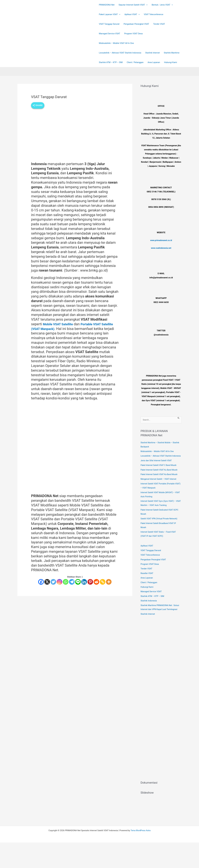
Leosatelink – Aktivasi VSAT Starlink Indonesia (120, 53)
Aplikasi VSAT (147, 550)
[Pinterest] (90, 582)
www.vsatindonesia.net (161, 248)
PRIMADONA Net (107, 5)
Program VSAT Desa (134, 34)
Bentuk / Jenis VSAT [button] (162, 5)
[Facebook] (41, 582)
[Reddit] (96, 582)
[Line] (78, 582)
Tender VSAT (159, 24)
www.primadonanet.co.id (161, 240)
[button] (146, 5)
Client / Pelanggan (135, 62)
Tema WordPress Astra (140, 835)
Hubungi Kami (171, 62)
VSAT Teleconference (154, 14)
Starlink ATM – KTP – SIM (111, 62)
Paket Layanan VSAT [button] (110, 14)
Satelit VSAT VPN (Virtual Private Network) (160, 523)
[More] (109, 582)
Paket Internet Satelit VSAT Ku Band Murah (160, 474)
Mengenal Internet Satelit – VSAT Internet (159, 483)
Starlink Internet (153, 53)
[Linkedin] (84, 582)
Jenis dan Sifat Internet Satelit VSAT (157, 465)
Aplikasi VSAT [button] (132, 14)
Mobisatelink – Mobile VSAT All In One (116, 43)
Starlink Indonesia (149, 606)
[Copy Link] (103, 582)
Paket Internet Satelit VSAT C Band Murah (159, 469)
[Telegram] (72, 582)
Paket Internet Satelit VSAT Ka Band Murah (160, 479)
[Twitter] (53, 582)
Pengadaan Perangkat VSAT (136, 24)
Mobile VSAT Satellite (60, 324)
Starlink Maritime (172, 53)
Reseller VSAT (147, 578)
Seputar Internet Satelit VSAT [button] (133, 5)
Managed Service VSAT (110, 34)
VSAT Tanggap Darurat (109, 24)
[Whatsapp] (66, 582)
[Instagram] (59, 582)
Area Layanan (154, 62)
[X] (47, 582)
